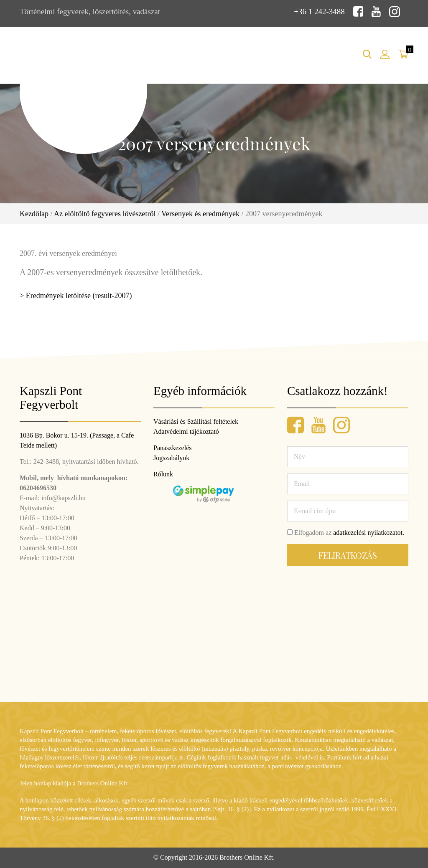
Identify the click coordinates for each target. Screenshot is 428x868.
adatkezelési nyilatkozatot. (369, 533)
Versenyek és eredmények (200, 214)
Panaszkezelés (173, 448)
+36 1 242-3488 (319, 11)
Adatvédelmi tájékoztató (186, 431)
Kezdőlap (34, 214)
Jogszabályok (171, 458)
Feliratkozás (348, 555)
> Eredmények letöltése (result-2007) (76, 296)
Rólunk (163, 474)
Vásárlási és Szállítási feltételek (196, 421)
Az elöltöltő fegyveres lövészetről (105, 214)
